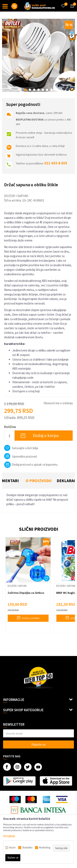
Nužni (12, 848)
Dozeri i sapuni (16, 196)
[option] (38, 55)
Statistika (27, 848)
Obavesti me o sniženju (58, 403)
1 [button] (26, 90)
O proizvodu (39, 481)
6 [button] (47, 90)
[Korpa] (71, 10)
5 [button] (43, 90)
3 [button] (34, 90)
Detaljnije (9, 836)
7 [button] (51, 90)
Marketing (45, 848)
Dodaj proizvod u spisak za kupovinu (31, 464)
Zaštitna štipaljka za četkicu (26, 593)
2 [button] (30, 90)
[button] (14, 6)
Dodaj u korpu (46, 435)
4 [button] (38, 90)
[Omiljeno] (63, 3)
